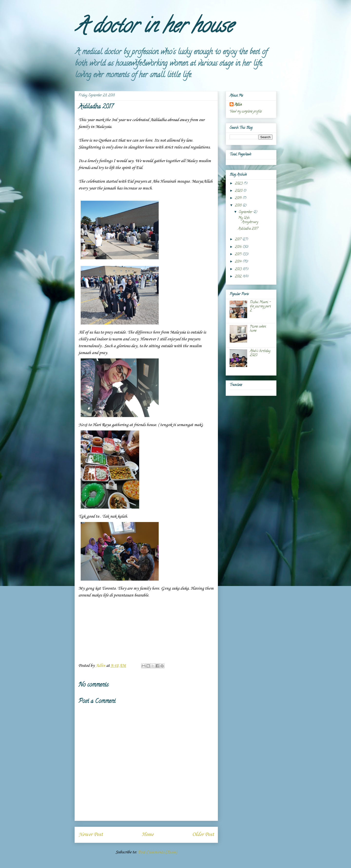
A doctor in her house (154, 28)
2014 (239, 262)
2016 (239, 247)
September (246, 212)
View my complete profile (246, 112)
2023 (239, 184)
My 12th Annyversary (248, 220)
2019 (239, 198)
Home (148, 835)
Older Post (203, 835)
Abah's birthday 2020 (260, 353)
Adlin (238, 105)
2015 (239, 255)
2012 (239, 277)
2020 (239, 191)
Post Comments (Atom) (157, 852)
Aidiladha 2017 (248, 229)
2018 (239, 206)
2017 (239, 240)
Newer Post (91, 835)
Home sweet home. (258, 329)
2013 (239, 269)
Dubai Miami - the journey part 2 (260, 307)
